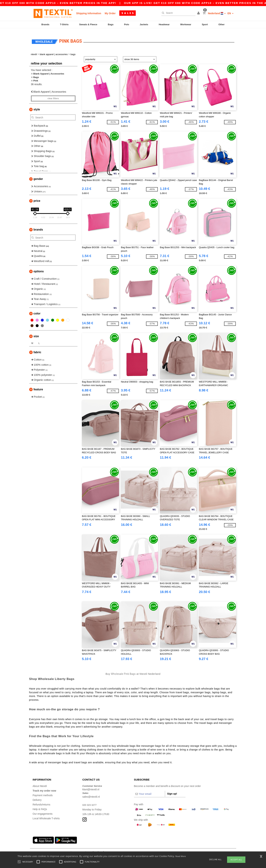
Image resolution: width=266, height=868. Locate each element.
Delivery (37, 797)
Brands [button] (38, 226)
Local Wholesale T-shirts (46, 815)
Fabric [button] (37, 349)
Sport (205, 24)
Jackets (144, 24)
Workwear (186, 24)
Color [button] (37, 310)
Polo (127, 24)
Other (221, 24)
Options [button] (39, 268)
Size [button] (36, 333)
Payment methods (43, 792)
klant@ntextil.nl (91, 786)
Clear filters (53, 95)
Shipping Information (89, 13)
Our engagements (43, 810)
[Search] (178, 13)
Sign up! (172, 790)
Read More (181, 856)
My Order (110, 13)
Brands (45, 24)
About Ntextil (40, 783)
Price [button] (37, 198)
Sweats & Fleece (88, 24)
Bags (111, 24)
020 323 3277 (90, 802)
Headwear (164, 24)
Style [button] (37, 106)
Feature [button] (38, 386)
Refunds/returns (42, 801)
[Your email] (149, 790)
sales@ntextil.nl (91, 793)
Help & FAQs (40, 806)
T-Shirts (64, 24)
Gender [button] (38, 176)
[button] (199, 13)
